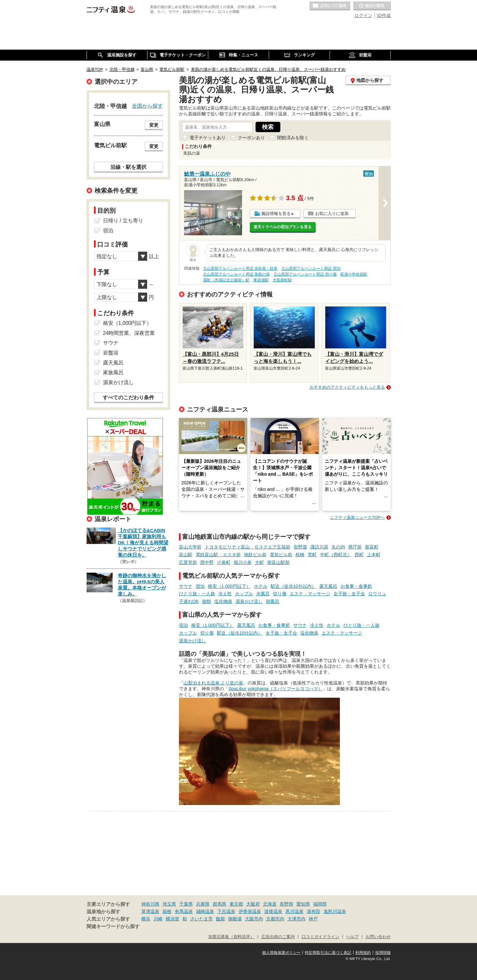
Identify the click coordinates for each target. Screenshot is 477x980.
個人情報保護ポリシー (281, 953)
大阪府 (253, 904)
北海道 (270, 904)
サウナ (186, 586)
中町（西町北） (336, 555)
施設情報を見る (276, 213)
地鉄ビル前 (255, 555)
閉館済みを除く (293, 138)
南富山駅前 (278, 562)
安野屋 (300, 547)
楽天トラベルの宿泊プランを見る (283, 227)
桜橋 (300, 555)
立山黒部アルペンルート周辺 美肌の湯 (236, 274)
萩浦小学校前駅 (354, 274)
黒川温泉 (295, 911)
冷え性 (225, 594)
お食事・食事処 (356, 586)
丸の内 (338, 547)
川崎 (158, 919)
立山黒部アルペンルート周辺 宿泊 (311, 268)
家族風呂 (113, 372)
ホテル (261, 586)
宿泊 (200, 586)
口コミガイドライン (320, 937)
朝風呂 (273, 601)
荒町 (312, 555)
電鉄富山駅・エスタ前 (218, 555)
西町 (359, 555)
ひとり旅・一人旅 (197, 594)
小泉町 (224, 562)
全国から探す (147, 106)
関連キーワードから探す (113, 927)
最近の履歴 (372, 6)
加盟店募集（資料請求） (231, 937)
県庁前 (355, 547)
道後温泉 (273, 911)
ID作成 (384, 15)
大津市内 (296, 919)
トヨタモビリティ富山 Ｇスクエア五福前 (248, 547)
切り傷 (280, 594)
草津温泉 (150, 911)
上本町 (374, 555)
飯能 (220, 919)
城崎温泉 (205, 911)
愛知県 (303, 904)
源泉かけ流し (249, 601)
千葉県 (186, 904)
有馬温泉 (184, 911)
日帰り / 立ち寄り (123, 221)
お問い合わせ (378, 937)
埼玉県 (169, 904)
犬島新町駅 (282, 280)
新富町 (372, 547)
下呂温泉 (226, 911)
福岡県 (320, 904)
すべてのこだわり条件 (128, 398)
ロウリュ (377, 594)
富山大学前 (190, 547)
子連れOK (189, 601)
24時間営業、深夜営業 (129, 333)
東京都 (236, 904)
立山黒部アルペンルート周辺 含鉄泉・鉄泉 (240, 268)
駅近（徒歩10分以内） (294, 586)
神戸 (313, 919)
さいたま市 (201, 919)
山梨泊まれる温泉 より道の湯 (213, 683)
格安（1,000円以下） (229, 586)
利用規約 (363, 953)
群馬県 (220, 904)
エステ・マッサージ (310, 594)
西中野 (207, 562)
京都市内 (275, 919)
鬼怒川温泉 (335, 911)
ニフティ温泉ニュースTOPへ (357, 517)
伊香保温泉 (250, 911)
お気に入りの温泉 (330, 6)
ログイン (363, 15)
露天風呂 (328, 586)
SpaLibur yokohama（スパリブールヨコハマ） (276, 689)
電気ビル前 (281, 555)
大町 (259, 562)
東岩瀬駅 (261, 280)
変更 (154, 125)
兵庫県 (203, 904)
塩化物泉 (223, 601)
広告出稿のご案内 (278, 937)
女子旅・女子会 (349, 594)
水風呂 (263, 594)
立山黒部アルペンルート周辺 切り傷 (305, 274)
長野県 (286, 904)
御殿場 (235, 919)
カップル (244, 594)
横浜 (146, 919)
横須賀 (173, 919)
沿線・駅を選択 (128, 167)
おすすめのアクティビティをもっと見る (347, 387)
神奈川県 (150, 904)
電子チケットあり (208, 138)
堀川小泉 (243, 562)
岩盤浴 (111, 353)
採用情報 (383, 953)
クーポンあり (251, 138)
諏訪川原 (319, 547)
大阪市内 (254, 919)
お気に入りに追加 (332, 213)
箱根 (167, 911)
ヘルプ (352, 937)
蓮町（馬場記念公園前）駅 (226, 280)
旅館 (207, 601)
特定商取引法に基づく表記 (328, 953)
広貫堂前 (188, 562)
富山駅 (186, 555)
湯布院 (313, 911)
